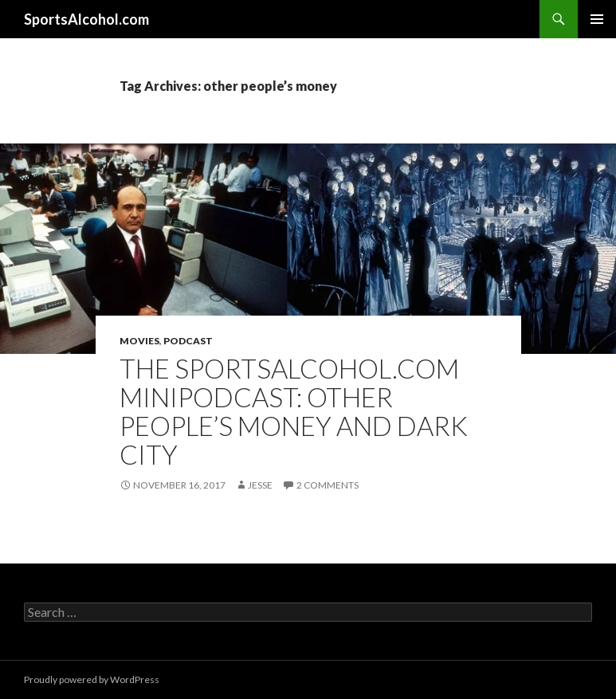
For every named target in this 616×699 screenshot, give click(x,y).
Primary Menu (597, 19)
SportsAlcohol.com (86, 19)
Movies (139, 341)
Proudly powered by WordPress (92, 679)
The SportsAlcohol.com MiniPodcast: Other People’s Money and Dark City (294, 411)
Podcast (188, 341)
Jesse (260, 485)
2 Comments (328, 485)
